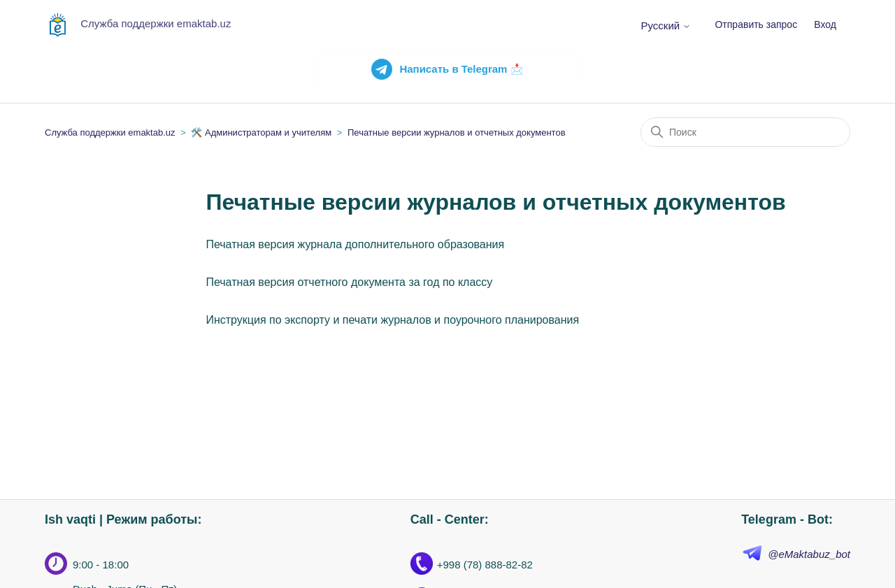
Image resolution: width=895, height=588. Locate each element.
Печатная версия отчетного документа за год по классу (349, 282)
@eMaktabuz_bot (809, 554)
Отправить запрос (756, 24)
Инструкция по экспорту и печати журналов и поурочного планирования (392, 320)
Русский (666, 26)
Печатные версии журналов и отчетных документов (457, 132)
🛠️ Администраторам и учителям (261, 132)
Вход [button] (825, 24)
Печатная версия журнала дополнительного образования (355, 244)
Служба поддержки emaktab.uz (110, 132)
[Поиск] (745, 132)
